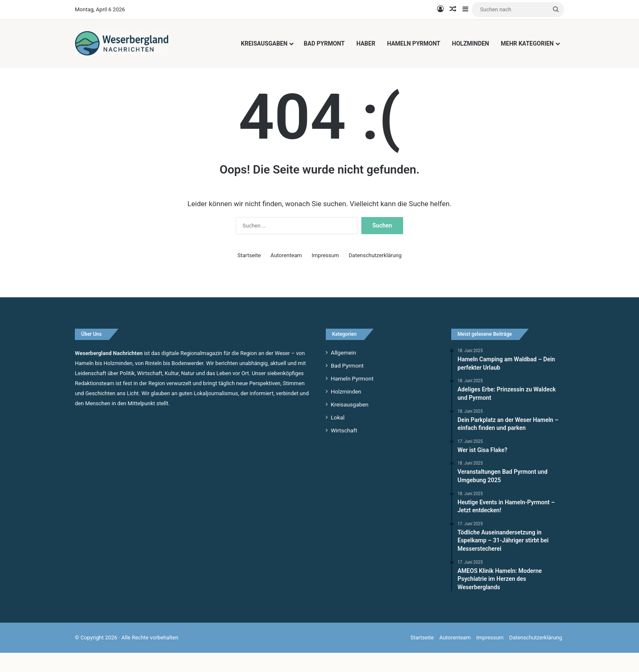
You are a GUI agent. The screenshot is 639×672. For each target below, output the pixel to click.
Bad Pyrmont (324, 43)
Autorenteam (286, 274)
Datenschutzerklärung (375, 274)
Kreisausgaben (264, 43)
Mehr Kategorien (528, 43)
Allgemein (343, 371)
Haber (366, 43)
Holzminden (471, 43)
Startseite (249, 274)
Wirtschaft (344, 449)
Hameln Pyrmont (413, 43)
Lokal (338, 436)
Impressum (325, 274)
